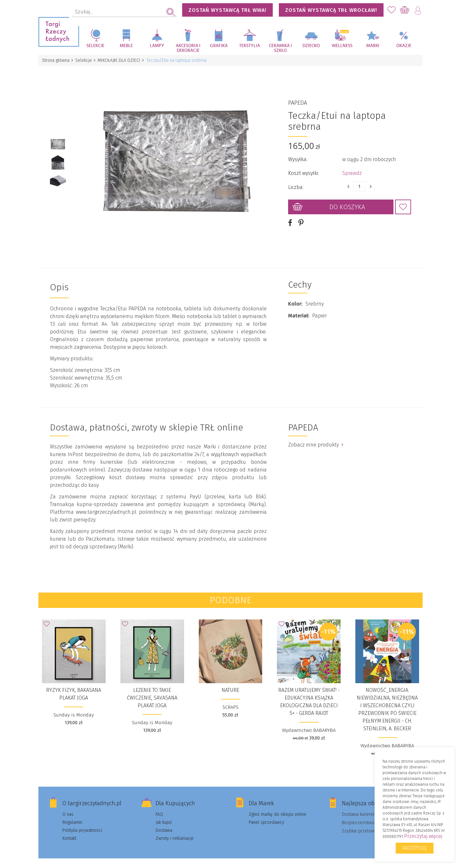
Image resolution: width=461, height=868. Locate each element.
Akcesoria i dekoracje (188, 48)
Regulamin (72, 815)
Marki (373, 46)
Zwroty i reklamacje (175, 831)
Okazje (404, 46)
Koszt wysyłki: (303, 170)
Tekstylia (250, 46)
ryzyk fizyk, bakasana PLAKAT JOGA (74, 687)
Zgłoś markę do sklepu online (278, 807)
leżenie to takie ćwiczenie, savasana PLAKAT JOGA (152, 690)
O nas (68, 807)
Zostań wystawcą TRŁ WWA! (227, 10)
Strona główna (56, 60)
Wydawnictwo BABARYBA (309, 723)
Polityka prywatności (82, 823)
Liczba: (296, 184)
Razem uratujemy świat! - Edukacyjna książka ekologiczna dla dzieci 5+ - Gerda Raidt (309, 694)
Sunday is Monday (74, 708)
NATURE (230, 683)
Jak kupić (164, 815)
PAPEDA (298, 99)
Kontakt (69, 831)
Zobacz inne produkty (316, 437)
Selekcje (95, 46)
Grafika (219, 46)
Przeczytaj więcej (423, 836)
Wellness (342, 46)
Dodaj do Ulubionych (403, 203)
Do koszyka (347, 203)
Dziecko (311, 46)
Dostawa (164, 823)
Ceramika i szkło (280, 48)
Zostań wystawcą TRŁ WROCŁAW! (331, 10)
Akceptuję (415, 848)
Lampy (157, 46)
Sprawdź (352, 170)
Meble (126, 46)
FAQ (159, 807)
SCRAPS (230, 700)
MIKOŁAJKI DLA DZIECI (121, 60)
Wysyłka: (298, 156)
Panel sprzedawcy (267, 815)
